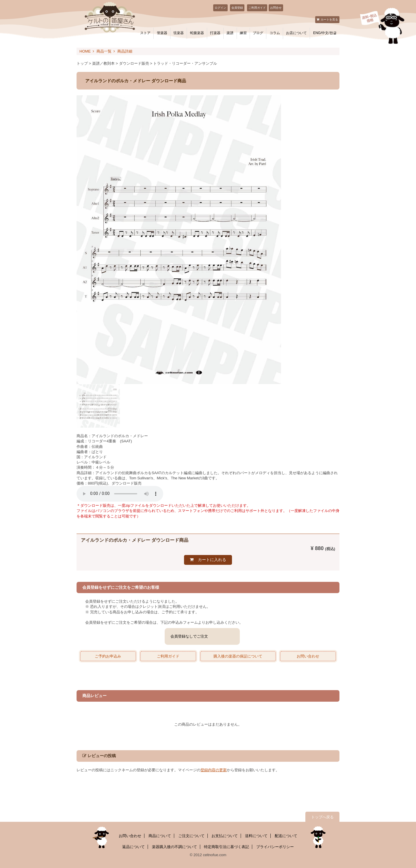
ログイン (220, 8)
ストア (145, 33)
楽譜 (230, 33)
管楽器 (162, 33)
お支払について (225, 836)
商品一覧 (104, 51)
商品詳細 (125, 51)
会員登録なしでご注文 (189, 636)
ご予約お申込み (108, 656)
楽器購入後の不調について (174, 847)
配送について (286, 836)
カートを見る (329, 19)
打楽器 (215, 33)
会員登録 (237, 8)
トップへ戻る (322, 817)
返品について (133, 847)
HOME (85, 51)
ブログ (258, 33)
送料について (256, 836)
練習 (243, 33)
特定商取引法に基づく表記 (226, 847)
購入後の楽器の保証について (238, 656)
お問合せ (276, 8)
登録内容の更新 (214, 770)
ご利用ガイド (257, 8)
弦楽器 (179, 33)
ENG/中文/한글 (325, 33)
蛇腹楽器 (197, 33)
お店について (296, 33)
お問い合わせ (308, 656)
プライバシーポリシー (275, 847)
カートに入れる (212, 560)
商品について (160, 836)
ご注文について (191, 836)
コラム (275, 33)
